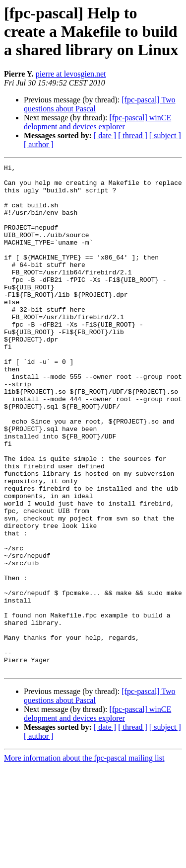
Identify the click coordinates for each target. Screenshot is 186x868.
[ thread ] (133, 135)
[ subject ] (165, 135)
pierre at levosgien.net (71, 74)
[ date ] (105, 135)
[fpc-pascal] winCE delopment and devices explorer (97, 122)
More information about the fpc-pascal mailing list (84, 859)
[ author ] (39, 144)
